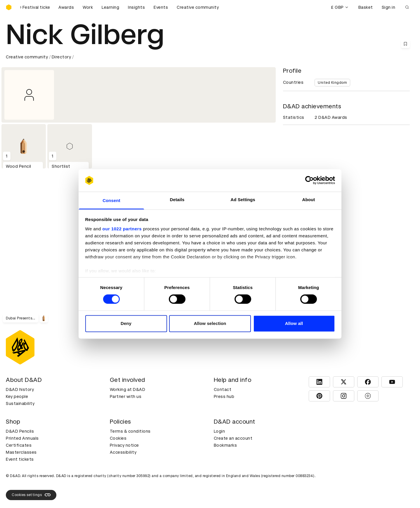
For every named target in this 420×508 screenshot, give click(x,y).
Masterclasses (21, 452)
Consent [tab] (111, 200)
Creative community (198, 7)
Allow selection (210, 323)
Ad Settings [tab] (243, 200)
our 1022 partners (122, 229)
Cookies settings (31, 495)
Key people (17, 396)
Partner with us (126, 396)
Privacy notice (124, 445)
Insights (136, 7)
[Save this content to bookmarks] (405, 44)
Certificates (19, 445)
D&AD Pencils (20, 431)
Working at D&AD (128, 389)
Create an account (233, 438)
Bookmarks (225, 445)
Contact (223, 389)
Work (88, 7)
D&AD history (20, 389)
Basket (366, 7)
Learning (110, 7)
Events (161, 7)
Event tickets (20, 459)
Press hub (224, 396)
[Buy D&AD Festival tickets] (35, 7)
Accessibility (123, 452)
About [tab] (309, 200)
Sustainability (20, 403)
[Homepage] (9, 7)
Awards (66, 7)
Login (219, 431)
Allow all (294, 323)
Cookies (118, 438)
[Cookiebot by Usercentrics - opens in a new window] (309, 180)
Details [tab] (177, 200)
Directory (61, 57)
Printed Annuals (22, 438)
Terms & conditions (130, 431)
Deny (126, 323)
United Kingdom (332, 83)
